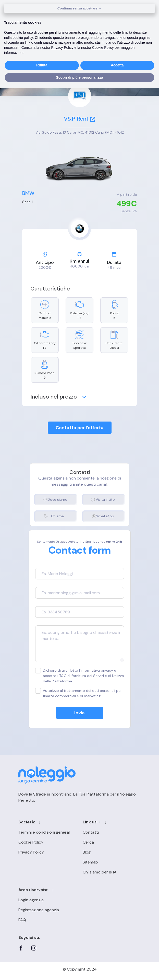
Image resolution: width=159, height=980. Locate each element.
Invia (79, 713)
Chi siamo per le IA (100, 872)
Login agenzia (31, 900)
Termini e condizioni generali (44, 832)
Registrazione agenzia (39, 910)
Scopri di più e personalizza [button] (79, 77)
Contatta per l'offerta (80, 428)
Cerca (88, 842)
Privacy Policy (31, 852)
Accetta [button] (117, 65)
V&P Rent (79, 119)
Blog (87, 852)
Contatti (91, 832)
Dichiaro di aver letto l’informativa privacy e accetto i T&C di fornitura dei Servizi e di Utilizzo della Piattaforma (80, 676)
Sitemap (90, 862)
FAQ (22, 920)
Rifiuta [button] (42, 65)
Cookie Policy (31, 842)
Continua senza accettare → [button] (79, 8)
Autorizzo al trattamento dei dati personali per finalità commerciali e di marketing (78, 693)
